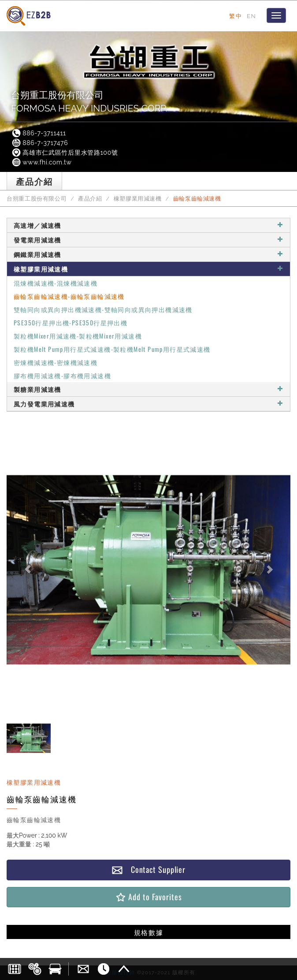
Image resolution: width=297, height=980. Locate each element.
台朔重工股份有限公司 (37, 199)
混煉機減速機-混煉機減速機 (56, 283)
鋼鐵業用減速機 (148, 254)
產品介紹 (90, 199)
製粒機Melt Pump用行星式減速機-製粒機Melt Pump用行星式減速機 (112, 349)
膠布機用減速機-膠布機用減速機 (62, 375)
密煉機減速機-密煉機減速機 (56, 362)
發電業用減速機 (148, 240)
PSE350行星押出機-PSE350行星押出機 (71, 322)
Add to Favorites (148, 897)
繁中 (236, 16)
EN (251, 16)
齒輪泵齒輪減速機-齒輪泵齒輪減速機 (69, 296)
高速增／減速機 (148, 225)
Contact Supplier (148, 870)
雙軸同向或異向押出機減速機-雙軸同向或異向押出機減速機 (103, 309)
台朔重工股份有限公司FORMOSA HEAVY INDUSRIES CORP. (89, 102)
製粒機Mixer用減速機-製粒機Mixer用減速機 (78, 336)
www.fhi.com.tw (41, 162)
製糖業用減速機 (148, 389)
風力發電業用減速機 (148, 404)
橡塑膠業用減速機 (138, 199)
